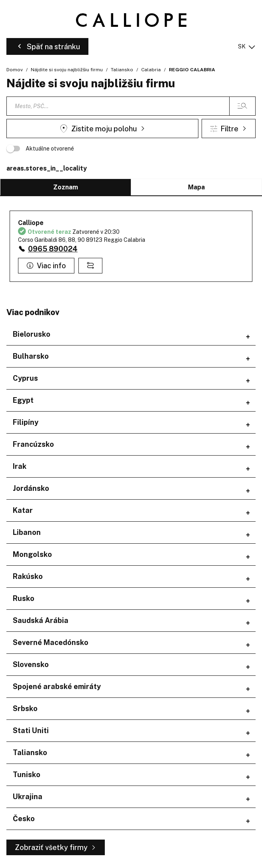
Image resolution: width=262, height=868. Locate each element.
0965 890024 (53, 249)
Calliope (31, 223)
